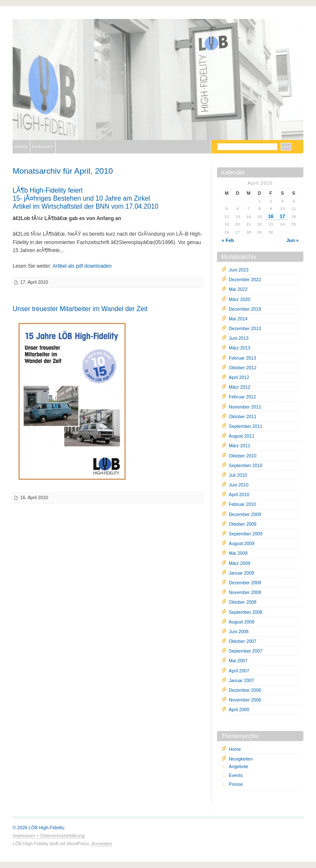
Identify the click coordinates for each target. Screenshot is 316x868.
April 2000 (239, 709)
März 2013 (240, 348)
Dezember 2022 (245, 279)
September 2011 (246, 426)
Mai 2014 (238, 319)
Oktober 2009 (242, 524)
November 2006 (245, 700)
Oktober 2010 (242, 456)
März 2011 (240, 446)
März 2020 (240, 299)
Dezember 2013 (245, 328)
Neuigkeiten (241, 759)
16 (271, 216)
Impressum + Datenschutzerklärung (49, 836)
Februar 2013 (242, 358)
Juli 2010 (238, 475)
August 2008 (242, 622)
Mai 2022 (238, 289)
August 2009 (242, 543)
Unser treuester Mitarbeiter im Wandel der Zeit (80, 309)
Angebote (238, 766)
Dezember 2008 (245, 583)
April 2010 (239, 494)
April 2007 (239, 671)
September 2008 (246, 612)
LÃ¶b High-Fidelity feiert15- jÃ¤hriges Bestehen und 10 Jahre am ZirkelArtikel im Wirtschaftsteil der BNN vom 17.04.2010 (86, 198)
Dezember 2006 (245, 690)
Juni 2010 (239, 485)
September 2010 (246, 465)
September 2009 (246, 534)
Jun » (293, 240)
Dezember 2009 (245, 514)
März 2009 (240, 563)
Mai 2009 (238, 553)
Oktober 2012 (242, 368)
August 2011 (242, 436)
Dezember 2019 (245, 309)
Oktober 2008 (242, 602)
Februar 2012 (242, 397)
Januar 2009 (241, 573)
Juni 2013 (239, 338)
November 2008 (245, 592)
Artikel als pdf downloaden (82, 266)
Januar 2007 (241, 680)
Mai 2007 (238, 661)
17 (282, 216)
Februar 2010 (242, 504)
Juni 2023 (239, 270)
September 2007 (246, 651)
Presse (236, 784)
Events (236, 775)
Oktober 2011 (242, 417)
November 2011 (245, 407)
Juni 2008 (239, 632)
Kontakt (43, 146)
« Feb (228, 240)
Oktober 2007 (242, 641)
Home (21, 146)
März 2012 (240, 387)
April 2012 (239, 377)
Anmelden (102, 844)
